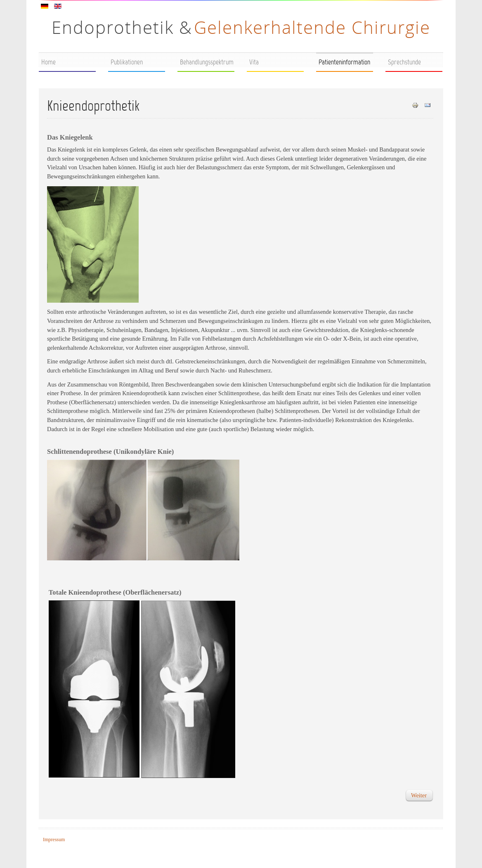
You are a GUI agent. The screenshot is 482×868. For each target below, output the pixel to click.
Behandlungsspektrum (207, 63)
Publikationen (127, 63)
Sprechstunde (404, 63)
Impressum (54, 840)
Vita (254, 63)
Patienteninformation (344, 63)
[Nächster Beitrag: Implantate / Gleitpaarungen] (419, 795)
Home (48, 63)
